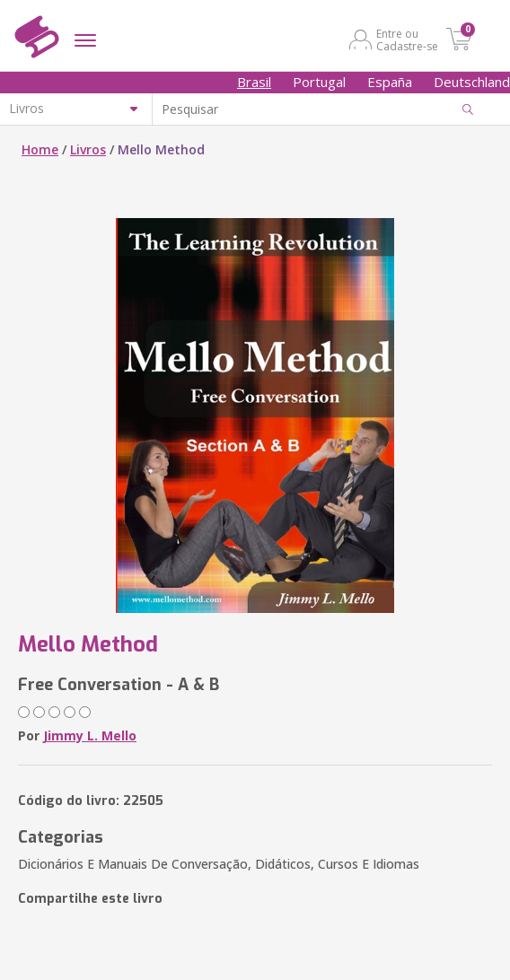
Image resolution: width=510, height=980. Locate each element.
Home (40, 149)
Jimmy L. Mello (90, 735)
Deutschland (472, 82)
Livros (88, 149)
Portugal (319, 82)
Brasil (254, 82)
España (390, 82)
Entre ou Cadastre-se (407, 39)
